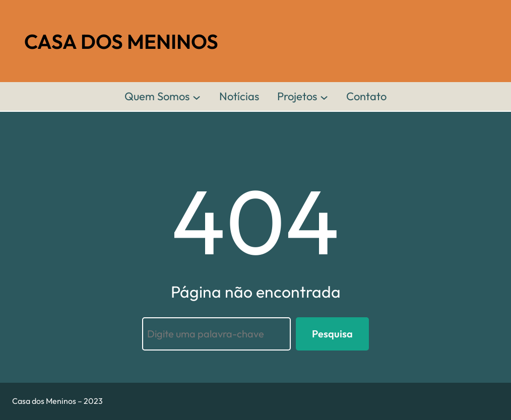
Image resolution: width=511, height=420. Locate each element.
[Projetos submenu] (324, 97)
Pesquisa (332, 334)
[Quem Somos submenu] (197, 97)
